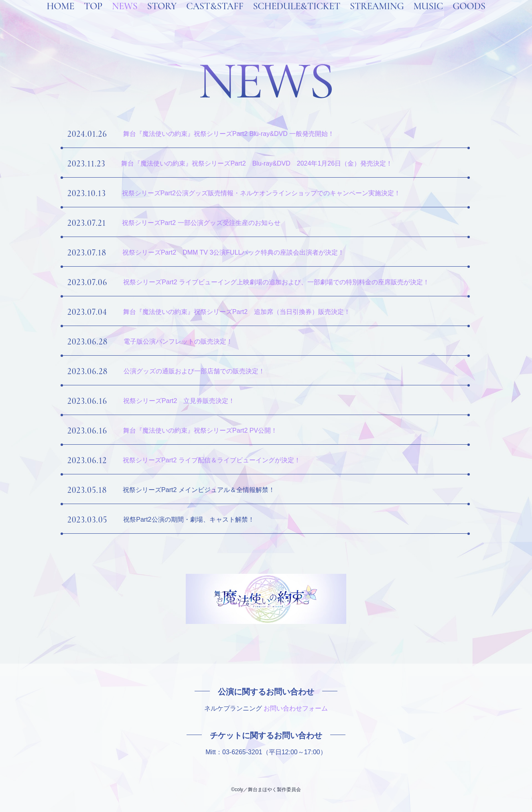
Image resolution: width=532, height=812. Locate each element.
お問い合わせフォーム (296, 708)
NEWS (125, 17)
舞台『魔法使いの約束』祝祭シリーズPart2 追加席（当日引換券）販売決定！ (237, 312)
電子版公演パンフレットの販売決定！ (178, 341)
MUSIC (428, 17)
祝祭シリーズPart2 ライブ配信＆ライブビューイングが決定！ (212, 460)
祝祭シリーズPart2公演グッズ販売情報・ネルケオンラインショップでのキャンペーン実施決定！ (261, 193)
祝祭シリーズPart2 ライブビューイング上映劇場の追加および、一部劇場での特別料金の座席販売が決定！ (276, 282)
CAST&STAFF (215, 17)
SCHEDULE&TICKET (296, 17)
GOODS (469, 17)
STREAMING (377, 17)
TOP (93, 17)
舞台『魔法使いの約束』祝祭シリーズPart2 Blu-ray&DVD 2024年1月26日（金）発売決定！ (257, 163)
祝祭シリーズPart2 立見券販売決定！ (179, 401)
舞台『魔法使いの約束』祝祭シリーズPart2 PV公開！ (200, 430)
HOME (60, 17)
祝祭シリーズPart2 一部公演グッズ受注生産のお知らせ (201, 223)
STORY (162, 17)
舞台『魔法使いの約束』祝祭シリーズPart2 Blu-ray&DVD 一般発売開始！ (229, 134)
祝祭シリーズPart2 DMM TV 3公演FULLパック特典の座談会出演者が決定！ (234, 252)
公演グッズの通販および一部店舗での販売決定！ (194, 371)
